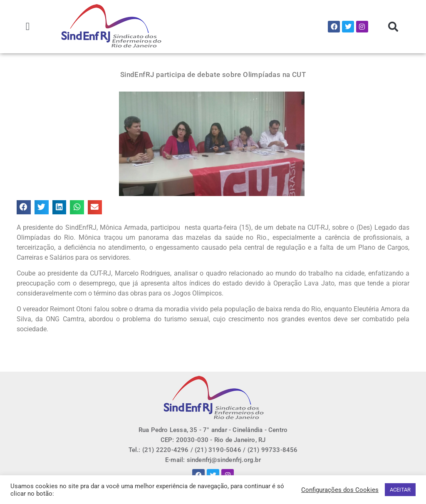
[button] (28, 27)
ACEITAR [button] (400, 490)
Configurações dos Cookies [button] (340, 490)
